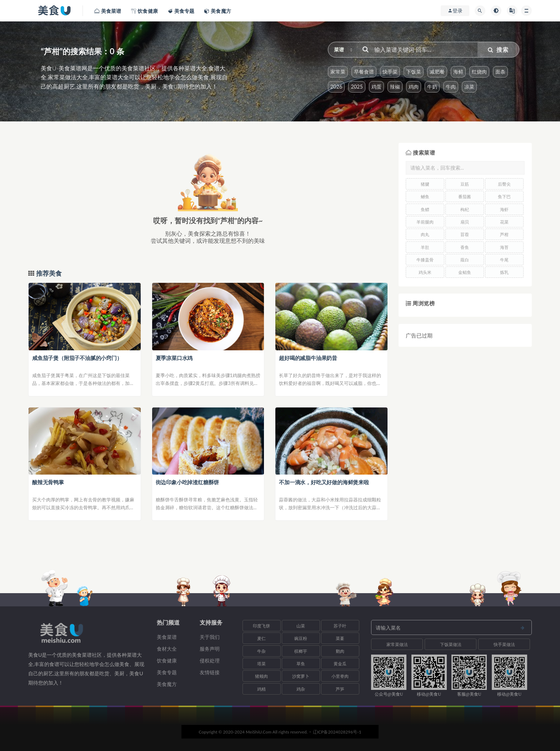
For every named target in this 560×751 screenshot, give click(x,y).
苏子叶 (340, 626)
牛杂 (261, 651)
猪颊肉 (261, 676)
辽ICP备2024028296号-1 (337, 732)
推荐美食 (48, 273)
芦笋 (340, 689)
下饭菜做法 (451, 644)
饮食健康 (167, 660)
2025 (357, 87)
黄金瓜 (340, 664)
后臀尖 (504, 184)
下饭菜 (414, 72)
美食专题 (167, 672)
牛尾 (504, 260)
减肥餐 (437, 72)
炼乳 (504, 272)
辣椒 (395, 87)
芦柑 (504, 234)
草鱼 (301, 664)
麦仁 (261, 638)
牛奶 (432, 87)
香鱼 (465, 247)
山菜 (301, 626)
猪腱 (425, 184)
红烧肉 (479, 72)
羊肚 (425, 247)
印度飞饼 (261, 626)
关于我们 (210, 637)
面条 (500, 72)
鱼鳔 (425, 209)
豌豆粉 (301, 638)
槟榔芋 (301, 651)
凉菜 (469, 87)
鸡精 (261, 689)
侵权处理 (210, 660)
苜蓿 (465, 234)
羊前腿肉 (425, 222)
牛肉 (451, 87)
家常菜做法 (397, 644)
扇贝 (465, 222)
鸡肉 (414, 87)
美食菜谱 (167, 637)
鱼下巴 (504, 197)
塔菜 (261, 664)
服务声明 (210, 649)
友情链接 (210, 672)
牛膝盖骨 (425, 260)
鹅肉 (340, 651)
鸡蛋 (376, 87)
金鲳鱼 (465, 272)
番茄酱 (465, 197)
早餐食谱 (364, 72)
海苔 (504, 247)
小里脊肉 (340, 676)
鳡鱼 (425, 197)
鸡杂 (301, 689)
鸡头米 (425, 272)
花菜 (504, 222)
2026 (336, 87)
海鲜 (458, 72)
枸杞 (465, 209)
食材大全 (167, 649)
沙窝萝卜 (301, 676)
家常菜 (338, 72)
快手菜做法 (504, 644)
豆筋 (465, 184)
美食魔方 (167, 684)
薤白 (465, 260)
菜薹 (340, 638)
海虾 (504, 209)
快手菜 (390, 72)
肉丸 (425, 234)
